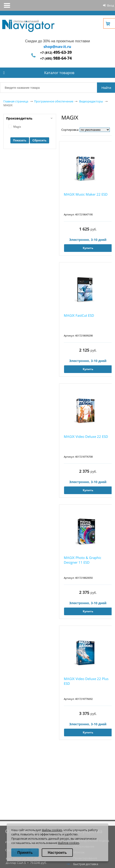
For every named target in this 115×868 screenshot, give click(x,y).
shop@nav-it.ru (57, 47)
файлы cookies (52, 830)
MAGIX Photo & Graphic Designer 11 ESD (83, 560)
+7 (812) (56, 53)
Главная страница (16, 101)
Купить (88, 248)
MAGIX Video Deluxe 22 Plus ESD (86, 681)
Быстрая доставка (86, 864)
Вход (110, 5)
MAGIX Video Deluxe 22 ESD (86, 436)
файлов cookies (69, 843)
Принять (25, 853)
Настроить (57, 853)
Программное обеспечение (54, 101)
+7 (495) (56, 58)
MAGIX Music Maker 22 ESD (86, 194)
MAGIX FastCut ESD (79, 315)
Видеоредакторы (91, 101)
